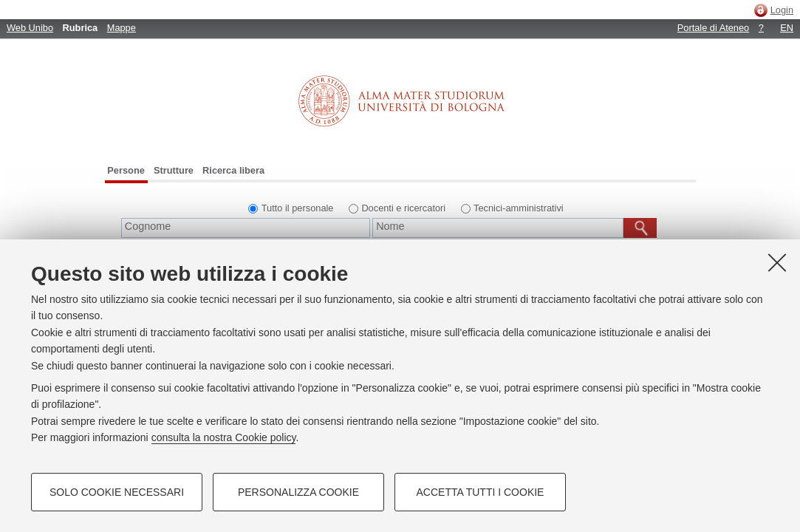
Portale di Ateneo (713, 28)
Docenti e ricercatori (403, 208)
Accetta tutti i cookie (481, 492)
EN (787, 28)
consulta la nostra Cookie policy (224, 437)
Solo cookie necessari (117, 492)
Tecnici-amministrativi (519, 208)
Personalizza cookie (298, 492)
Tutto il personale (298, 208)
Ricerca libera (233, 170)
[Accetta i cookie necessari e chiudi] (777, 262)
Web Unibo (30, 28)
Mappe (122, 28)
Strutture (174, 170)
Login (782, 10)
